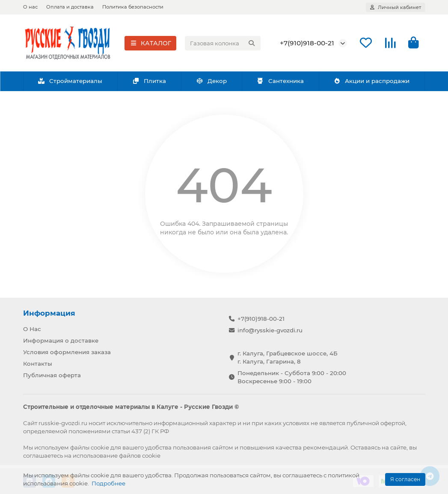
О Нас (32, 329)
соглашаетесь (43, 456)
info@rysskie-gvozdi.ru (270, 330)
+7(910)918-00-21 (307, 43)
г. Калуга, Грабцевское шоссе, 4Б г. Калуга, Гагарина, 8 (288, 357)
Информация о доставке (61, 340)
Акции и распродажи (372, 82)
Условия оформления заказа (67, 352)
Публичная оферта (52, 375)
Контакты (38, 364)
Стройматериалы (70, 82)
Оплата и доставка (70, 7)
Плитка (149, 82)
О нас (30, 7)
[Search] (223, 44)
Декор (211, 82)
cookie (100, 447)
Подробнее (108, 483)
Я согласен (405, 479)
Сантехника (280, 82)
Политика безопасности (133, 7)
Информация (49, 313)
